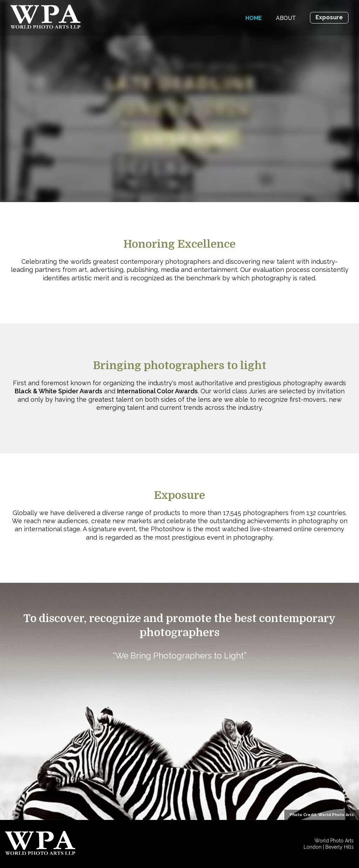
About (286, 18)
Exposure (329, 17)
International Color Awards (157, 391)
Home (254, 18)
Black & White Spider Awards (59, 391)
